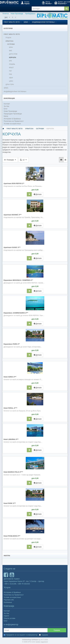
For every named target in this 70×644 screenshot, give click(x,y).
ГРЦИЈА (8, 38)
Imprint (6, 616)
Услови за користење (12, 124)
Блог (60, 14)
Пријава (57, 630)
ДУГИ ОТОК (13, 54)
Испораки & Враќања (12, 119)
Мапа (6, 116)
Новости (51, 14)
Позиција (10, 160)
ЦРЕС (11, 81)
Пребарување (30, 14)
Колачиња (8, 602)
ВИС (11, 51)
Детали (38, 194)
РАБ (10, 74)
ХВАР (11, 78)
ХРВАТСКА (9, 41)
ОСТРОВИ (11, 44)
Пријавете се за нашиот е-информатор (21, 635)
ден (6, 17)
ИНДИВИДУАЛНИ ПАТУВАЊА (44, 22)
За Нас (6, 106)
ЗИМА (27, 22)
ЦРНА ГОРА (10, 84)
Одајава (44, 635)
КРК (10, 61)
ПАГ (10, 71)
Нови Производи (17, 14)
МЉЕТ (11, 68)
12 (23, 160)
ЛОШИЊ (12, 64)
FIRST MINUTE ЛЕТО (13, 22)
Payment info (9, 600)
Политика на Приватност (14, 121)
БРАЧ (11, 47)
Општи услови (9, 618)
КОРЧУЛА (13, 58)
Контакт (40, 14)
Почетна (6, 14)
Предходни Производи (13, 114)
